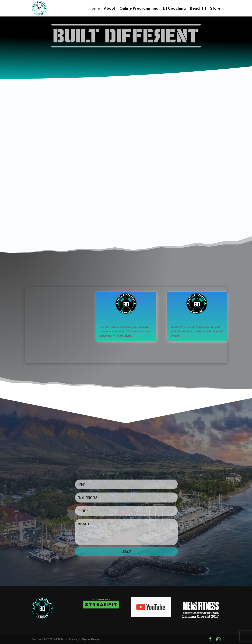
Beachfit (198, 8)
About (110, 8)
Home (94, 8)
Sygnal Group (91, 639)
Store (215, 8)
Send (126, 551)
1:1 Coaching (174, 8)
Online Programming (139, 8)
